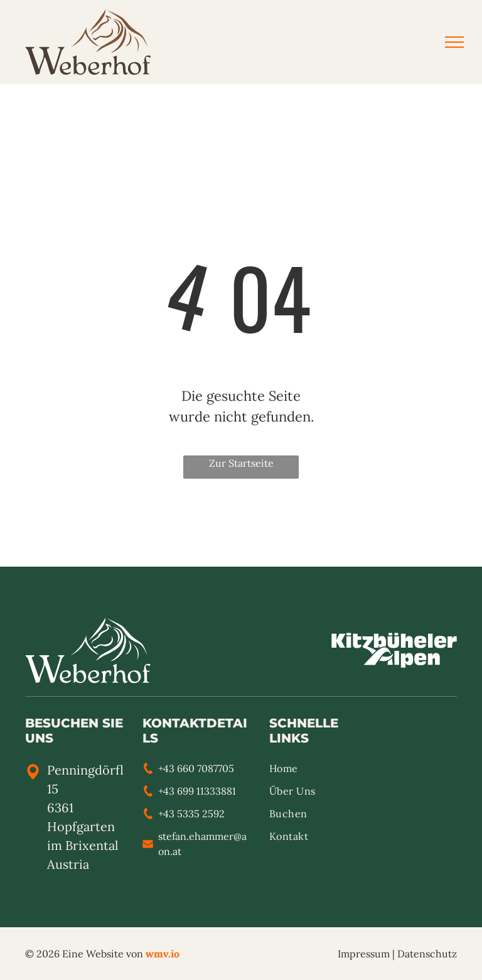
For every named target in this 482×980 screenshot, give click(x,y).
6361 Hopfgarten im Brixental (83, 826)
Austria (68, 864)
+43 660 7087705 (196, 768)
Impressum (364, 954)
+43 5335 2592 (191, 814)
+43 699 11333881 (197, 791)
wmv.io (163, 954)
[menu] (454, 42)
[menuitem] (314, 772)
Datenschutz (427, 954)
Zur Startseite (241, 463)
